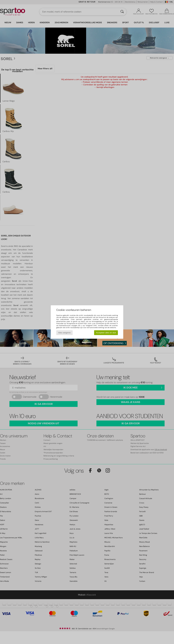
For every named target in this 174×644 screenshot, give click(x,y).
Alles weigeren (64, 333)
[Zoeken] (122, 12)
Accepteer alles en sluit (106, 333)
